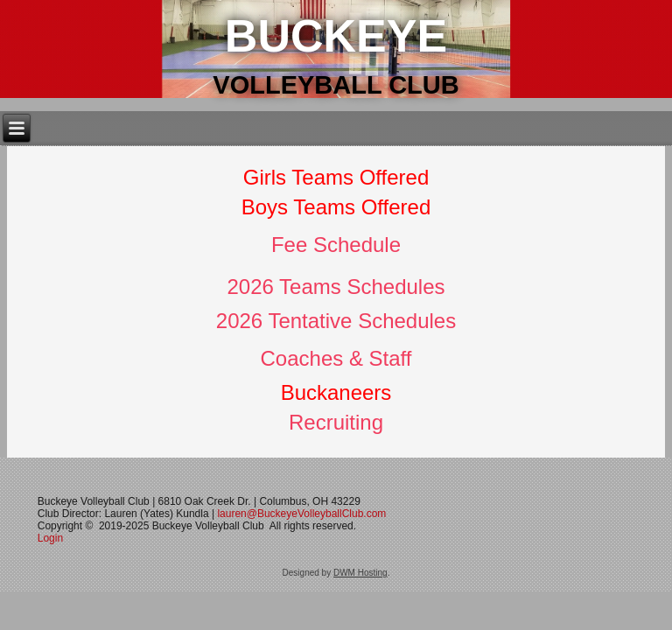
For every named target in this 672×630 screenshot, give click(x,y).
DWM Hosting (360, 573)
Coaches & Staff (336, 358)
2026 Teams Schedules (336, 287)
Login (52, 538)
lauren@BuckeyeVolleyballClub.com (301, 514)
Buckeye (336, 36)
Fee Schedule (336, 245)
